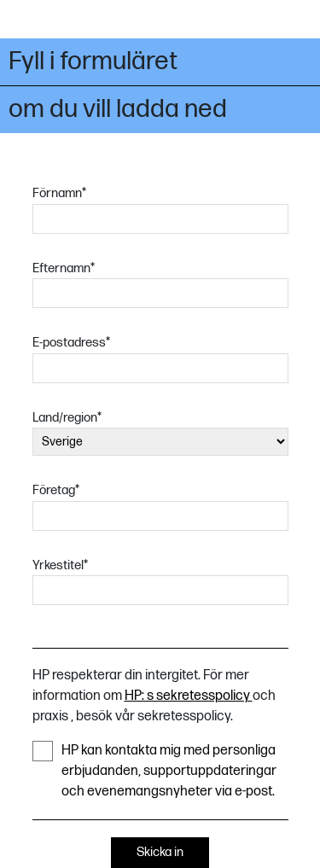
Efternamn (64, 268)
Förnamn (59, 193)
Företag (56, 490)
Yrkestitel (60, 565)
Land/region (67, 418)
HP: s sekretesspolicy (189, 696)
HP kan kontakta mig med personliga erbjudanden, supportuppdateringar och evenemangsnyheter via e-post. (154, 770)
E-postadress (71, 343)
